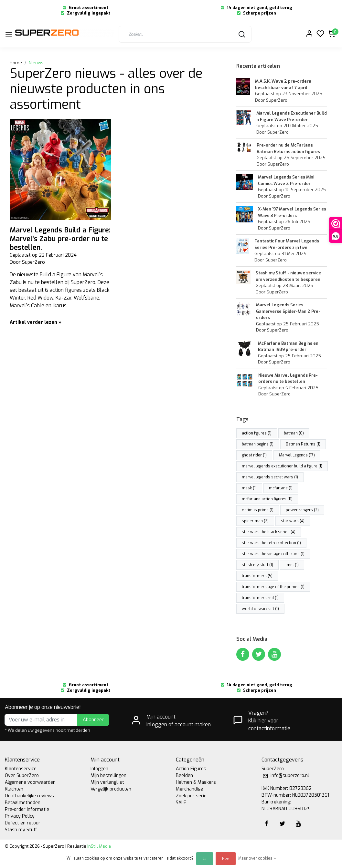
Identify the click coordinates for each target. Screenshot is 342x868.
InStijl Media (99, 846)
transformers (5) (257, 576)
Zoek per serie (191, 796)
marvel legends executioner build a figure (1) (282, 466)
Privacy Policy (20, 816)
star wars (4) (293, 521)
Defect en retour (23, 823)
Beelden (184, 776)
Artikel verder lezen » (36, 322)
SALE (181, 803)
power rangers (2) (302, 510)
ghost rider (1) (254, 455)
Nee (226, 859)
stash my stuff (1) (257, 565)
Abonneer (93, 720)
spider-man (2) (255, 521)
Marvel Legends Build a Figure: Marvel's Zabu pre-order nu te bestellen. (60, 239)
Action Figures (191, 769)
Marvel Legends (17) (297, 455)
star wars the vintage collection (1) (273, 554)
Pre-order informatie (27, 809)
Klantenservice (21, 769)
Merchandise (189, 789)
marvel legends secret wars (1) (270, 477)
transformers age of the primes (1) (273, 587)
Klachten (14, 789)
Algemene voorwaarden (30, 782)
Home (16, 63)
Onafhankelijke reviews (29, 796)
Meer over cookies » (257, 858)
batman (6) (294, 433)
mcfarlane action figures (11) (267, 499)
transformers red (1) (260, 598)
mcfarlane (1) (281, 488)
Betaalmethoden (23, 803)
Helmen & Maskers (196, 782)
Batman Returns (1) (303, 444)
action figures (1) (257, 433)
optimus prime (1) (258, 510)
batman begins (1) (258, 444)
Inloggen (99, 769)
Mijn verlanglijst (107, 782)
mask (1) (249, 488)
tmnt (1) (292, 565)
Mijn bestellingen (108, 776)
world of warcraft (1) (260, 609)
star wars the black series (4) (269, 532)
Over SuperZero (22, 776)
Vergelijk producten (111, 789)
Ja (205, 859)
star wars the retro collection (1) (271, 543)
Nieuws (36, 63)
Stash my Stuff (21, 830)
